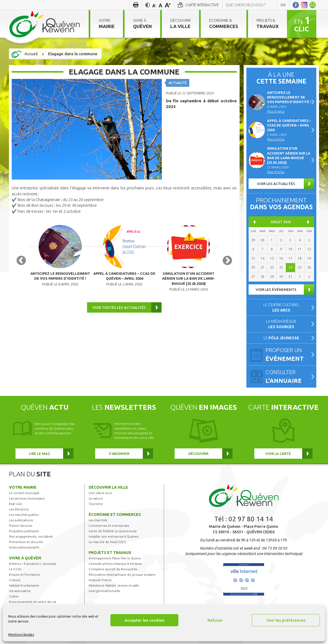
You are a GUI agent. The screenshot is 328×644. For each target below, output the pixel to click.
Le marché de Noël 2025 (107, 542)
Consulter (289, 377)
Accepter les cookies (144, 620)
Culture (15, 580)
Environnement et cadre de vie (33, 602)
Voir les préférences (286, 620)
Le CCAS (15, 569)
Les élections (19, 509)
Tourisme (96, 504)
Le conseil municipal (24, 493)
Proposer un (289, 355)
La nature (96, 498)
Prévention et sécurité (26, 542)
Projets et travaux (110, 553)
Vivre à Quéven (25, 558)
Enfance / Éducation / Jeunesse (33, 564)
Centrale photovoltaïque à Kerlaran (115, 564)
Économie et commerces (115, 514)
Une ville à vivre (100, 493)
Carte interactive (202, 5)
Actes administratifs (24, 547)
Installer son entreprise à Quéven (114, 536)
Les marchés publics (24, 515)
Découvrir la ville (108, 487)
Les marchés (98, 520)
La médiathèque (281, 324)
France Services (21, 526)
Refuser (215, 620)
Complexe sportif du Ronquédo (113, 569)
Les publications (21, 520)
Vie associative (20, 591)
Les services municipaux (27, 498)
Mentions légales (21, 635)
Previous (21, 262)
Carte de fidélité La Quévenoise (113, 531)
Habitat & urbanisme (24, 585)
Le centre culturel (281, 307)
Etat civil (15, 504)
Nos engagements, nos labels (31, 536)
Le (281, 338)
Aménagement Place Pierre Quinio (115, 558)
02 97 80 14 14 (251, 519)
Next (227, 262)
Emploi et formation (25, 574)
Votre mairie (23, 487)
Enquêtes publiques (24, 531)
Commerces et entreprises (109, 526)
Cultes (14, 596)
